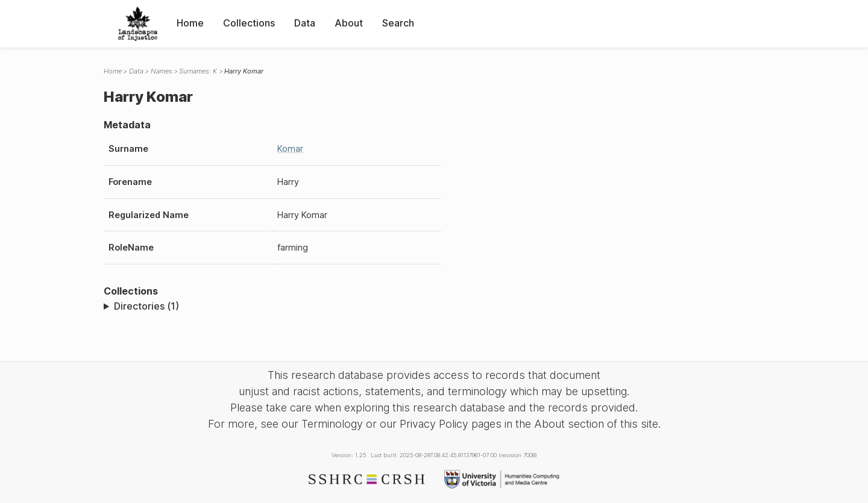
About (349, 23)
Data (305, 23)
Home (190, 23)
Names (162, 71)
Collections (249, 23)
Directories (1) (146, 306)
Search (398, 23)
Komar (290, 148)
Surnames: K (198, 71)
